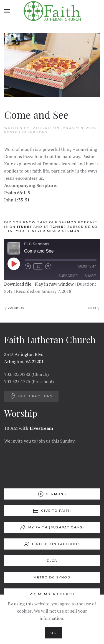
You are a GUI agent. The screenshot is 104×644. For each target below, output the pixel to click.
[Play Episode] (14, 264)
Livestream (41, 428)
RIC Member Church (52, 594)
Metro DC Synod (52, 577)
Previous (14, 308)
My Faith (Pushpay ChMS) (52, 527)
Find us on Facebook (52, 544)
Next (94, 308)
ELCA (52, 561)
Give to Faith (52, 511)
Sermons (38, 132)
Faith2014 (41, 128)
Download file (18, 284)
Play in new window (54, 284)
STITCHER (54, 227)
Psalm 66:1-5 (17, 193)
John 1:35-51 (17, 200)
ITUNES (24, 227)
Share (90, 276)
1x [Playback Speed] (38, 266)
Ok (53, 633)
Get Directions (31, 396)
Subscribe (68, 276)
